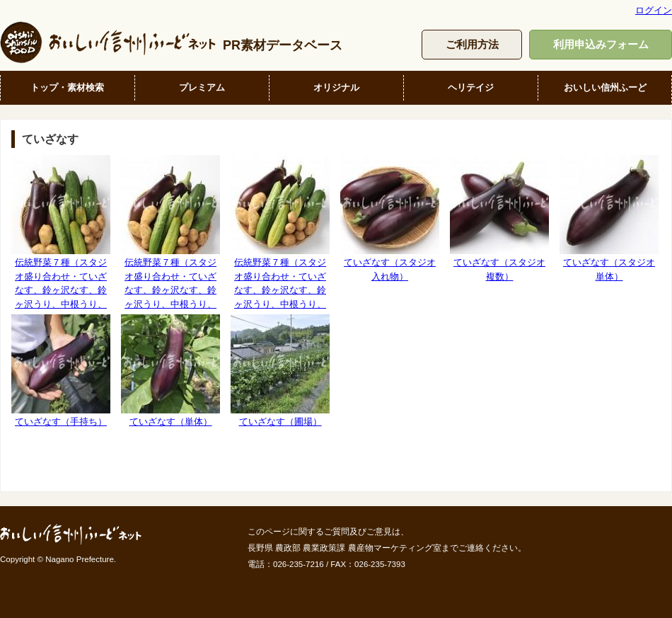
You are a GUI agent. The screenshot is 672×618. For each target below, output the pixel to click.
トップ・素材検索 (67, 87)
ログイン (654, 10)
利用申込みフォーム (601, 44)
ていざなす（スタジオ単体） (609, 218)
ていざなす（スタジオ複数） (499, 218)
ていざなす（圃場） (280, 371)
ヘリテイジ (471, 87)
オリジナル (336, 87)
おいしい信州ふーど (605, 87)
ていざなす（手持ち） (61, 371)
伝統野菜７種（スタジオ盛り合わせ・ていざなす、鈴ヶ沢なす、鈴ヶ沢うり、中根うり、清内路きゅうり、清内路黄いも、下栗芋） (61, 246)
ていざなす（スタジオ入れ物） (390, 218)
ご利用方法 (472, 44)
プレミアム (202, 87)
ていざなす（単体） (170, 371)
